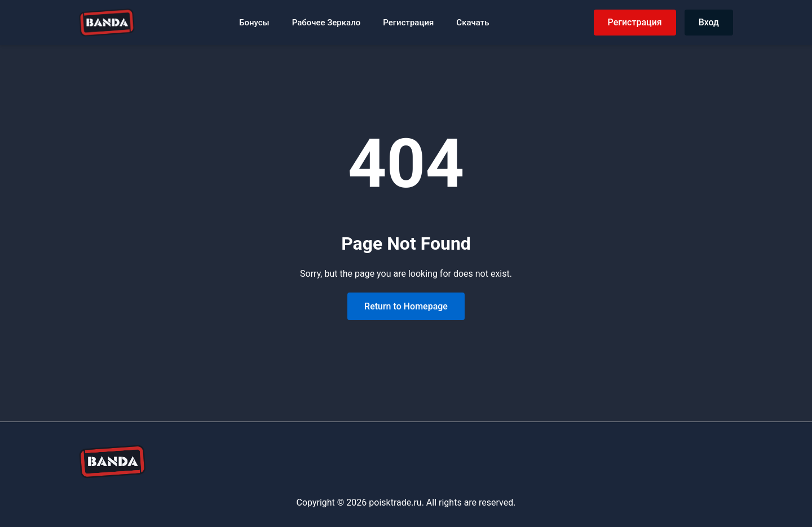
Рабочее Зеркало (326, 23)
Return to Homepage (406, 306)
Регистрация (408, 23)
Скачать (473, 23)
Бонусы (254, 23)
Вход (709, 22)
